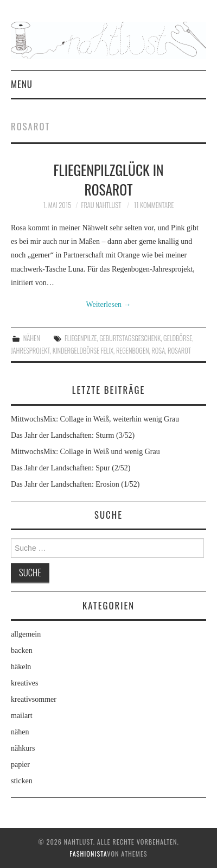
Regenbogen (133, 351)
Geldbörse (178, 338)
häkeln (21, 667)
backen (22, 650)
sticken (22, 781)
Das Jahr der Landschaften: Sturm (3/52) (73, 435)
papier (20, 765)
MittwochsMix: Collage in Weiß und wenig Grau (85, 452)
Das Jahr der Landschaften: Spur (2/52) (71, 468)
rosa (158, 351)
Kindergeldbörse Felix (83, 351)
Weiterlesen (108, 304)
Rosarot (179, 351)
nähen (32, 338)
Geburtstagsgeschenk (130, 338)
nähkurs (23, 748)
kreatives (25, 683)
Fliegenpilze (81, 338)
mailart (22, 716)
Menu (22, 84)
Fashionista (88, 854)
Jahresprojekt (30, 351)
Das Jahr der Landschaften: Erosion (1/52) (75, 484)
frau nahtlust (101, 205)
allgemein (26, 634)
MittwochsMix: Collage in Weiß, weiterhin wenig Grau (95, 419)
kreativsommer (34, 699)
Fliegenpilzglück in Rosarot (108, 179)
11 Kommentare (154, 205)
